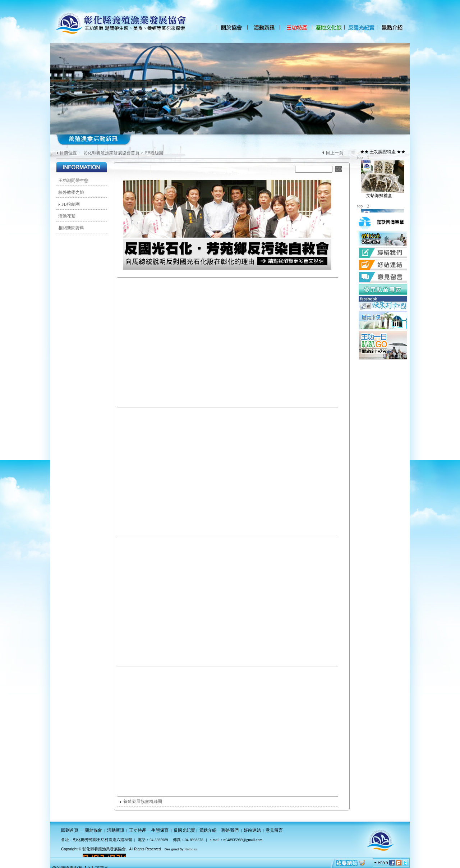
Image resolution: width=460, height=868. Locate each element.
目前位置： (71, 153)
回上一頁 (335, 153)
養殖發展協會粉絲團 (141, 801)
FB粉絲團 (154, 153)
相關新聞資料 (71, 228)
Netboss (190, 849)
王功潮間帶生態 (73, 181)
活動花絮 (67, 216)
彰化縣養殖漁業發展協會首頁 (111, 153)
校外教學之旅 (71, 192)
